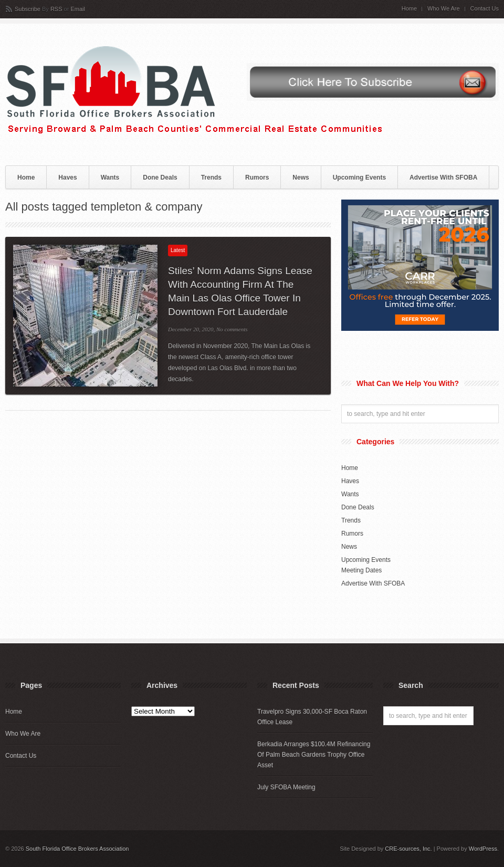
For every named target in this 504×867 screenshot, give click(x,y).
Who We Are (444, 9)
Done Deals (160, 177)
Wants (110, 177)
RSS (56, 9)
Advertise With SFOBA (443, 177)
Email (78, 9)
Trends (211, 177)
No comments (232, 329)
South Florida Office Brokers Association (77, 849)
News (301, 177)
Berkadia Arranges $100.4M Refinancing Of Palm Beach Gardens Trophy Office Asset (314, 755)
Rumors (257, 177)
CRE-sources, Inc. (408, 849)
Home (409, 9)
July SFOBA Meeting (286, 787)
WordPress (483, 849)
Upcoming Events (359, 177)
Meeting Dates (361, 570)
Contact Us (485, 9)
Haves (67, 177)
